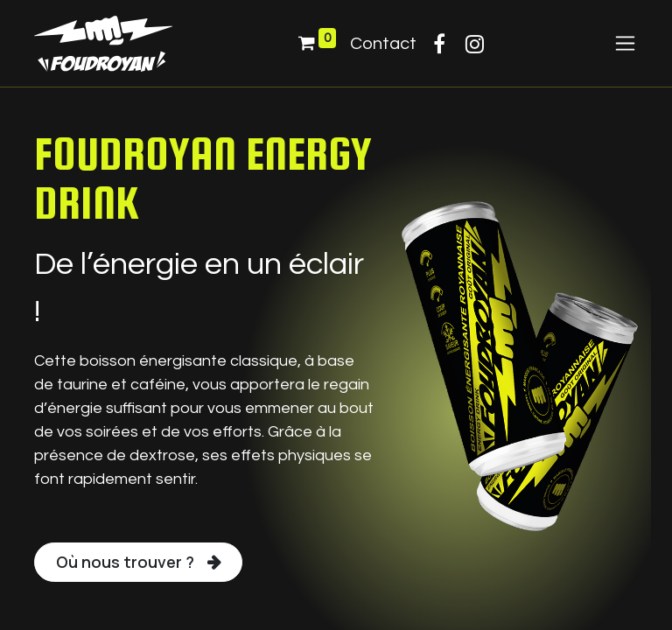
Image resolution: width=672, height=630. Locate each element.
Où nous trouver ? (125, 562)
